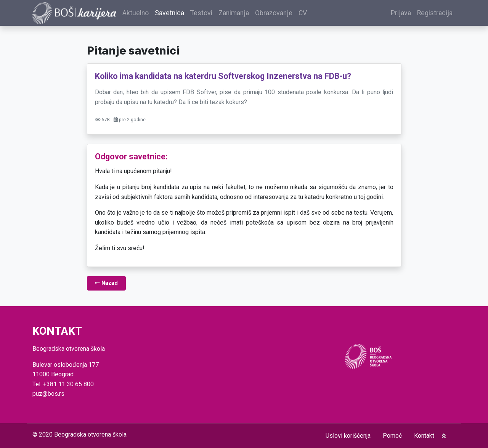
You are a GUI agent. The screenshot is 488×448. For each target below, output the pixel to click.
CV (303, 13)
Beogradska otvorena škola (90, 434)
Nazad (106, 283)
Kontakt (424, 436)
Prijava (401, 13)
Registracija (435, 13)
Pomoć (392, 436)
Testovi (201, 13)
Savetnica (169, 13)
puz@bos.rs (48, 394)
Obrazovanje (274, 13)
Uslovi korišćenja (348, 436)
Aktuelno (136, 13)
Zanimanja (234, 13)
